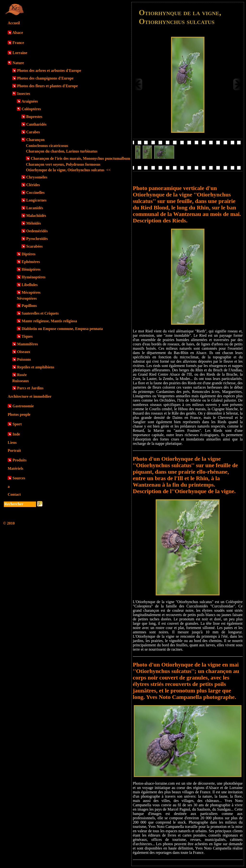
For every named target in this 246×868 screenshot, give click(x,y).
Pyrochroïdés (37, 239)
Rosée (22, 375)
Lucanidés (35, 208)
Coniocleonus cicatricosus (47, 146)
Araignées (30, 101)
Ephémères (31, 262)
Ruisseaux (21, 381)
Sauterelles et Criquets (40, 313)
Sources (19, 478)
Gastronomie (23, 406)
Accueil (14, 23)
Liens (12, 443)
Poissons (24, 359)
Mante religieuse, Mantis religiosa (49, 321)
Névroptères (27, 298)
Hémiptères (31, 269)
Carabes (33, 132)
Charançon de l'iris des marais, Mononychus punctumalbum (80, 158)
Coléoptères (31, 109)
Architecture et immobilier (30, 396)
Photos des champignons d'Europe (45, 78)
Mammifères (28, 344)
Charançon (35, 140)
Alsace (18, 33)
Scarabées (34, 246)
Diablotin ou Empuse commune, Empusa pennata (62, 329)
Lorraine (20, 53)
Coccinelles (35, 193)
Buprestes (34, 117)
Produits (19, 460)
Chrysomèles (37, 177)
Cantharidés (36, 124)
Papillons (29, 306)
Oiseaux (24, 352)
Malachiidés (36, 216)
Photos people (19, 414)
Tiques (27, 336)
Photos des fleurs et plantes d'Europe (47, 86)
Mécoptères (31, 292)
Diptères (28, 254)
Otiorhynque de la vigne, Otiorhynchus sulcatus (68, 170)
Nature (18, 63)
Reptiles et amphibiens (36, 367)
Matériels (15, 468)
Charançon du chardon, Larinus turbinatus (62, 151)
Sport (17, 424)
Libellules (30, 285)
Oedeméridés (37, 231)
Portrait (14, 450)
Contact (14, 494)
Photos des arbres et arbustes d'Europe (49, 70)
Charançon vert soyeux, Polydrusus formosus (63, 164)
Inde (16, 434)
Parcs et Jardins (30, 388)
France (18, 43)
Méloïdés (34, 223)
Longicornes (36, 200)
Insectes (24, 94)
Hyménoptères (34, 277)
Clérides (33, 185)
